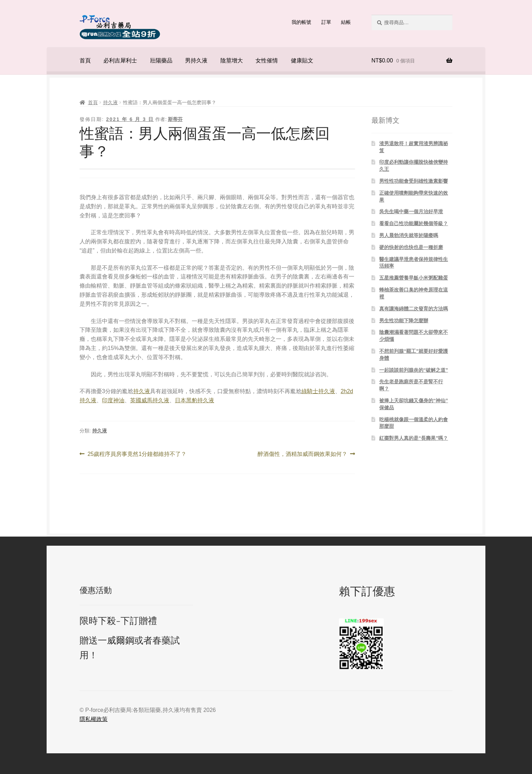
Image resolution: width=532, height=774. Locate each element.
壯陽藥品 (161, 60)
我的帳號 (301, 22)
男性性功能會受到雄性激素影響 (414, 181)
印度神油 (113, 400)
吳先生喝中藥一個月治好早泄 (411, 211)
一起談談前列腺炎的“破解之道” (414, 370)
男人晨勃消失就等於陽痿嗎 (409, 235)
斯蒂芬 (175, 119)
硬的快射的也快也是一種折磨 (411, 247)
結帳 (346, 22)
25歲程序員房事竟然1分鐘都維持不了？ (137, 454)
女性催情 (267, 60)
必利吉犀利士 (120, 60)
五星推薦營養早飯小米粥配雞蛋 (414, 278)
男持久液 (196, 60)
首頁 (85, 60)
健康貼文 (302, 60)
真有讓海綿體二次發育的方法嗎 (414, 309)
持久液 (110, 102)
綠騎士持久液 (318, 391)
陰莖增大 (232, 60)
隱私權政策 (94, 719)
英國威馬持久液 (150, 400)
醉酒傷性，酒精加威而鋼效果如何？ (302, 454)
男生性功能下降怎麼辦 (404, 321)
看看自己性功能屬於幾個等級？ (414, 223)
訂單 (326, 22)
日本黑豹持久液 (195, 400)
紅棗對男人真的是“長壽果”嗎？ (414, 438)
